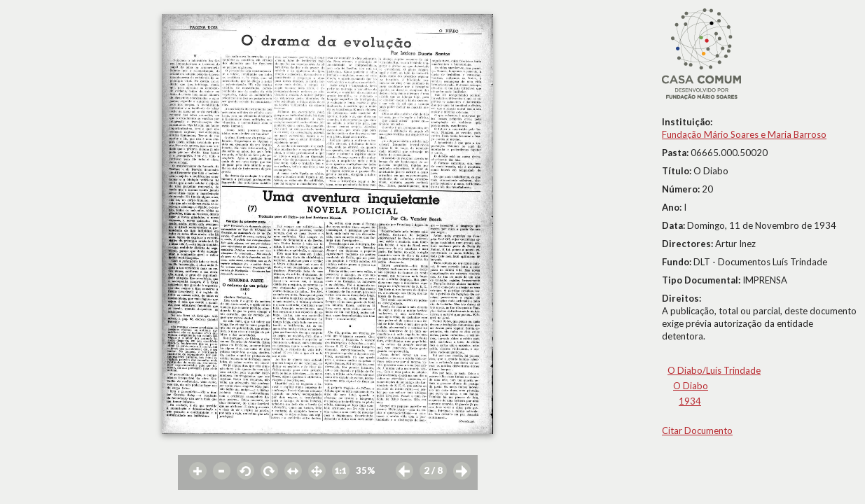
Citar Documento (697, 430)
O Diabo (691, 386)
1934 (690, 401)
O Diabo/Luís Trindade (714, 370)
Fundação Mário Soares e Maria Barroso (744, 134)
